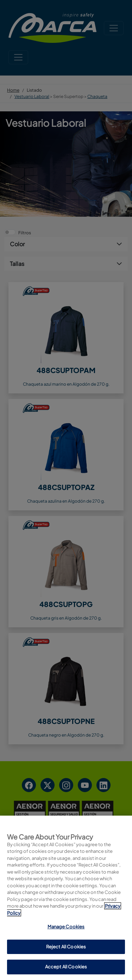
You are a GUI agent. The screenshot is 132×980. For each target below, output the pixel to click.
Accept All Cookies (66, 967)
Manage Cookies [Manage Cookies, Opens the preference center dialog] (66, 927)
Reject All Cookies (66, 947)
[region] (66, 898)
